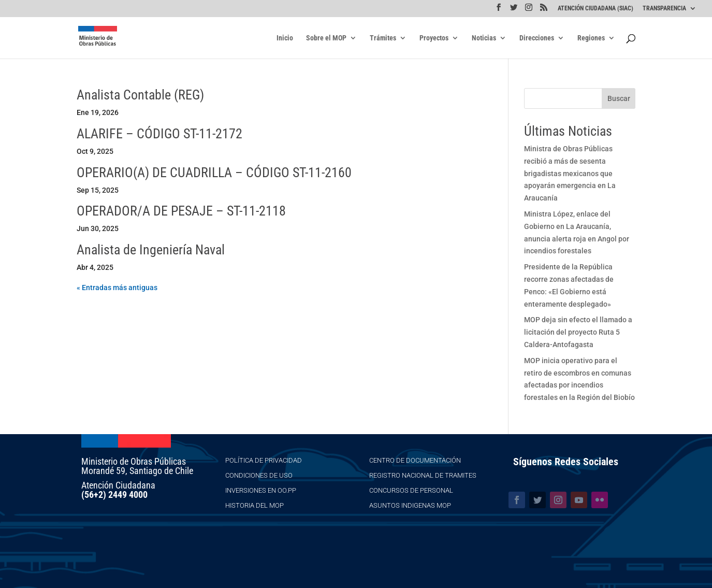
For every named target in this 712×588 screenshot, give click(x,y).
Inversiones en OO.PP (261, 490)
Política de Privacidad (264, 460)
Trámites (383, 38)
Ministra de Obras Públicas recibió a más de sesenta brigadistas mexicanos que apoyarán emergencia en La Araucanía (570, 173)
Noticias (484, 38)
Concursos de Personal (411, 490)
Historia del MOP (255, 505)
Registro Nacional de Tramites (423, 475)
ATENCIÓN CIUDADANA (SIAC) (595, 9)
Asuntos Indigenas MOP (410, 505)
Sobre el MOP (326, 38)
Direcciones (537, 38)
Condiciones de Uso (259, 475)
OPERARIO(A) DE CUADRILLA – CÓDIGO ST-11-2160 (214, 173)
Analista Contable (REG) (140, 95)
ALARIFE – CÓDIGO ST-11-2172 (159, 134)
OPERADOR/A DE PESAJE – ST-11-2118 (181, 211)
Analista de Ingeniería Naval (151, 250)
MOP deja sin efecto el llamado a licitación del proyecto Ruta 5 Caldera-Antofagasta (578, 332)
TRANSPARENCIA (664, 9)
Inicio (285, 38)
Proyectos (434, 38)
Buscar (619, 98)
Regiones (591, 38)
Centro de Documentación (415, 460)
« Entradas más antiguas (117, 288)
